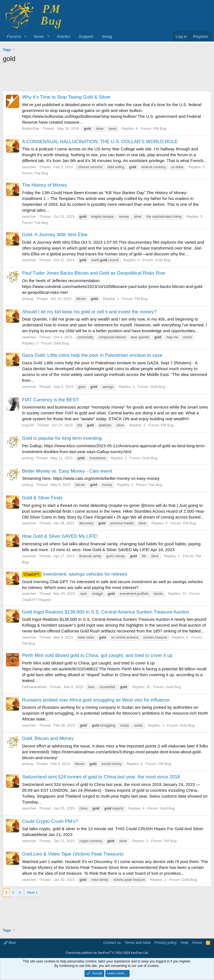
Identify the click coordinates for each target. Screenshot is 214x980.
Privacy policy (166, 943)
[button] (26, 36)
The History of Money (45, 185)
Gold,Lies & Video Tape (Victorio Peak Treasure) (73, 854)
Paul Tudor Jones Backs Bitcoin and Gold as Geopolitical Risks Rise (94, 273)
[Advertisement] (107, 79)
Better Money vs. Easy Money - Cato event (67, 471)
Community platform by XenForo (107, 953)
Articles (63, 36)
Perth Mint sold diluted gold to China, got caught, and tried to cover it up (97, 655)
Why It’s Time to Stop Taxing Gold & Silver (66, 97)
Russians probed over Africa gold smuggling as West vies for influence (96, 700)
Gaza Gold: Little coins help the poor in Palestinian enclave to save (92, 355)
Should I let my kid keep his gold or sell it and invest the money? (89, 312)
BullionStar (31, 129)
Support (86, 36)
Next (31, 892)
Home (197, 943)
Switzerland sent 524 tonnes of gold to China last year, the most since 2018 (101, 777)
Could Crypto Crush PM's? (50, 821)
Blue (10, 943)
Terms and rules (138, 943)
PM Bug (160, 129)
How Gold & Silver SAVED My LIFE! (60, 536)
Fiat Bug (41, 173)
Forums (14, 36)
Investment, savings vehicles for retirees (75, 574)
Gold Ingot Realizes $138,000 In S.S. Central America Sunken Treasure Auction (106, 612)
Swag (107, 36)
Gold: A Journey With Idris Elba (55, 235)
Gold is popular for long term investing (62, 438)
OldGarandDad (34, 687)
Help (185, 943)
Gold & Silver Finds (42, 498)
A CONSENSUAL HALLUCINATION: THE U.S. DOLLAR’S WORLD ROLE (100, 142)
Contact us (112, 943)
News (39, 36)
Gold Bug (163, 260)
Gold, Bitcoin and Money (48, 738)
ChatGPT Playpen (37, 600)
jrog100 (28, 425)
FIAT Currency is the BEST (50, 400)
